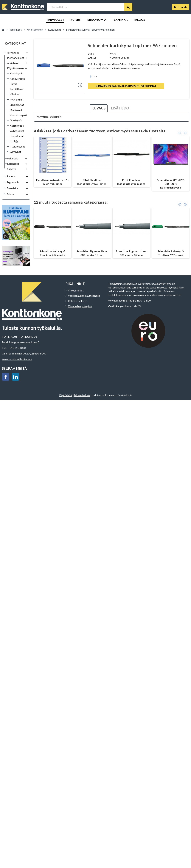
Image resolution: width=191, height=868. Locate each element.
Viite (91, 54)
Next (185, 133)
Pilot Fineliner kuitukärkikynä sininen (92, 182)
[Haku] (90, 7)
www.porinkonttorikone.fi (17, 359)
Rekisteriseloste (78, 301)
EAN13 (92, 58)
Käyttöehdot (66, 395)
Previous (180, 133)
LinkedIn (15, 377)
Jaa (93, 76)
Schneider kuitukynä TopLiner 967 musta (52, 253)
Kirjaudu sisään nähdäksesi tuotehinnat (126, 86)
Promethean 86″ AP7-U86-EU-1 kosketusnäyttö (171, 184)
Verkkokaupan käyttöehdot (84, 296)
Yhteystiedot (76, 290)
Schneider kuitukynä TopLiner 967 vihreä (171, 253)
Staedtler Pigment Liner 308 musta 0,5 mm (92, 253)
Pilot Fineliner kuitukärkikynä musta (131, 182)
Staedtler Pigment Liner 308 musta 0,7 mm (131, 253)
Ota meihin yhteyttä (80, 306)
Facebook (6, 377)
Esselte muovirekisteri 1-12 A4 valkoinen (52, 182)
